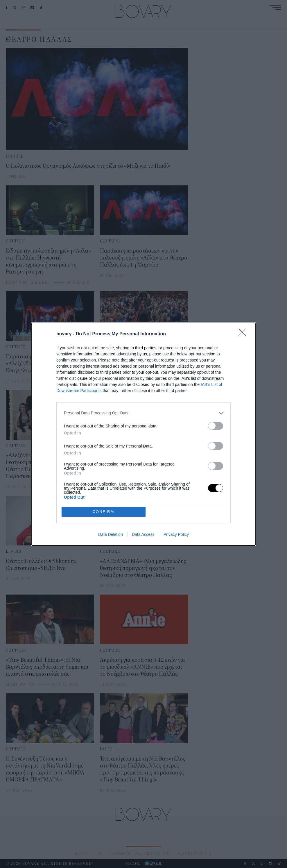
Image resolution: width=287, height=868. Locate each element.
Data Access (143, 534)
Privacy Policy (176, 534)
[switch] (216, 426)
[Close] (244, 334)
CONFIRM (104, 512)
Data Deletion (111, 534)
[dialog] (143, 434)
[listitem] (143, 413)
